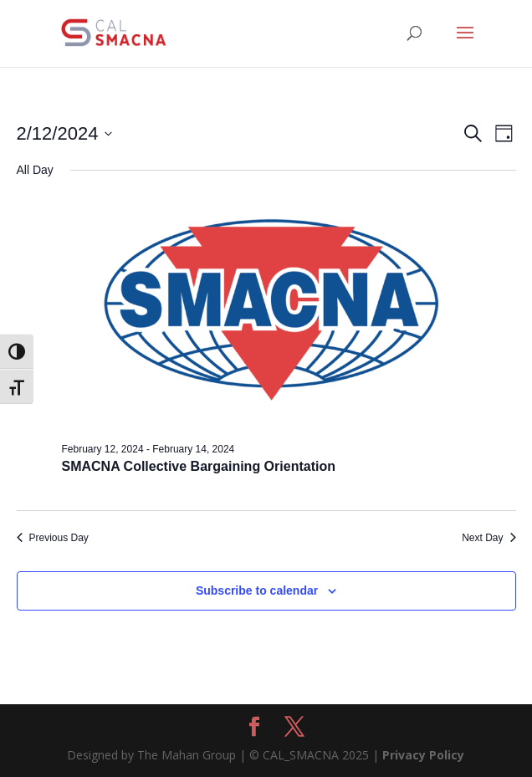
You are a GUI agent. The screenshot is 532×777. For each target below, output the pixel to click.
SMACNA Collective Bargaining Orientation (199, 466)
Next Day (489, 538)
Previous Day (53, 538)
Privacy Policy (423, 755)
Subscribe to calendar (257, 590)
